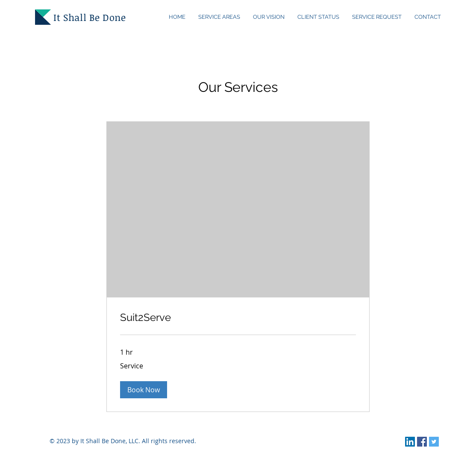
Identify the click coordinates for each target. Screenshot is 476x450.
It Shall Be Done (90, 17)
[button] (144, 390)
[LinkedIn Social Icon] (410, 442)
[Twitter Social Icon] (434, 442)
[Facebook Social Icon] (422, 442)
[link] (238, 318)
